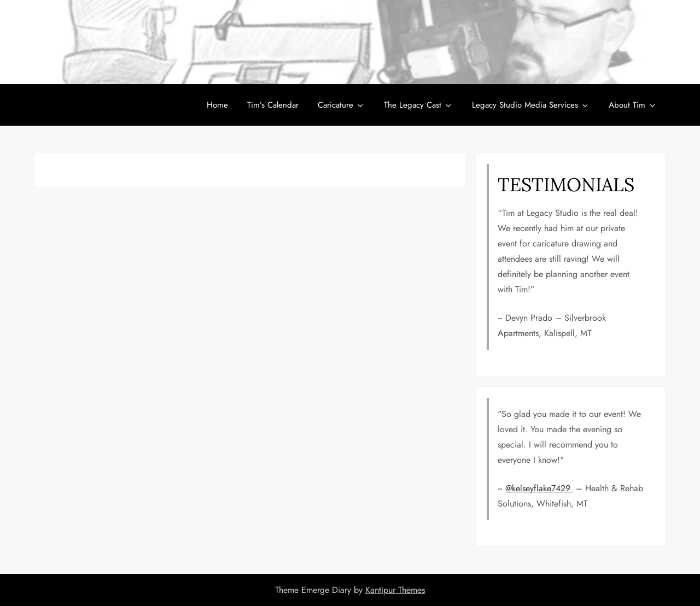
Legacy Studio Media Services (531, 105)
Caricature (341, 105)
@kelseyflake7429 (539, 488)
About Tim (633, 105)
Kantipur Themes (395, 590)
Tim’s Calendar (273, 105)
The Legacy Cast (418, 105)
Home (217, 105)
